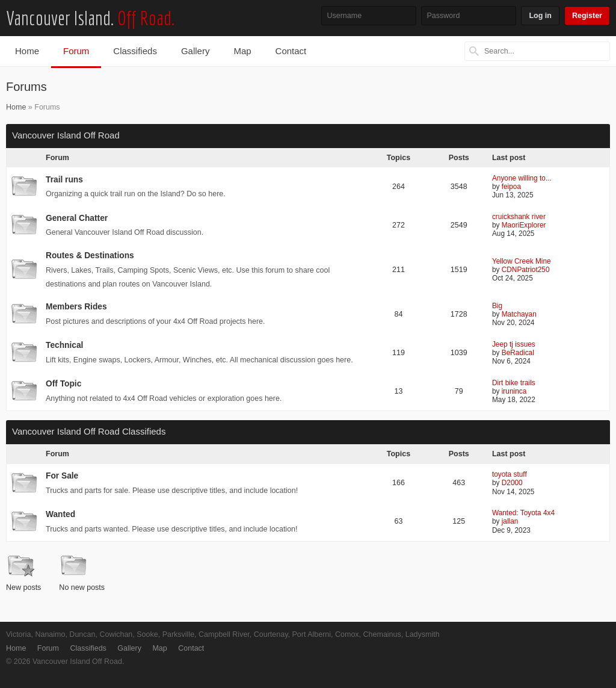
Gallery (196, 51)
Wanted (60, 514)
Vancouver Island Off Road (66, 135)
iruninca (514, 391)
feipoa (511, 187)
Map (242, 51)
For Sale (62, 476)
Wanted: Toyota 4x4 (523, 513)
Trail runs (64, 180)
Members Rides (76, 307)
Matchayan (519, 314)
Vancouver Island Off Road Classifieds (89, 431)
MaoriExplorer (524, 225)
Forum (76, 51)
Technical (64, 345)
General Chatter (77, 218)
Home (27, 51)
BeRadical (518, 353)
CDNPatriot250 (526, 270)
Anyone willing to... (522, 178)
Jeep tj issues (514, 344)
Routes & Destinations (90, 256)
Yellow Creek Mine (522, 261)
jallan (510, 521)
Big (497, 306)
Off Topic (63, 384)
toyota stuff (510, 474)
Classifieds (135, 51)
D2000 (512, 483)
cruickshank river (519, 217)
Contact (291, 51)
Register (587, 16)
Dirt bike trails (514, 383)
